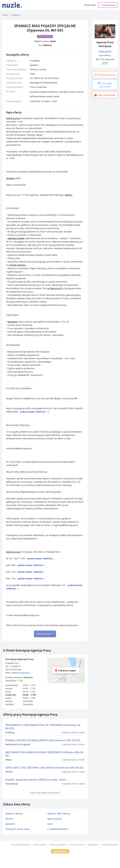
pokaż (105, 63)
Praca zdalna (40, 845)
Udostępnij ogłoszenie (105, 85)
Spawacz (16, 15)
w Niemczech (54, 288)
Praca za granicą (58, 845)
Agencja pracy (13, 118)
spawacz (11, 178)
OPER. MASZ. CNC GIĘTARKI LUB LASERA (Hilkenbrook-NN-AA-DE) (44, 768)
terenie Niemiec (17, 265)
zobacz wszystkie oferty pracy (45, 793)
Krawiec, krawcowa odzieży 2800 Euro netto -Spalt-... (37, 780)
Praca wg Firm (77, 845)
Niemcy (47, 45)
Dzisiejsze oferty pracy (17, 829)
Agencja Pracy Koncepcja (105, 44)
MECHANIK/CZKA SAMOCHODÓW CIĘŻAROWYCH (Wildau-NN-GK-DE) (45, 754)
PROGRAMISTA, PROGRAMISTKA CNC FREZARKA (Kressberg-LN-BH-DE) (43, 727)
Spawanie (12, 322)
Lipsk (53, 41)
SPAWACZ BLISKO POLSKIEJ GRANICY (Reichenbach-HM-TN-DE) (43, 740)
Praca (5, 15)
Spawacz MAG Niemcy (59, 813)
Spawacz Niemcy (14, 813)
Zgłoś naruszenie (105, 95)
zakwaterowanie (16, 238)
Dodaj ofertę (108, 5)
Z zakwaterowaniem (58, 829)
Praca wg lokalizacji (21, 845)
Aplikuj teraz (45, 634)
